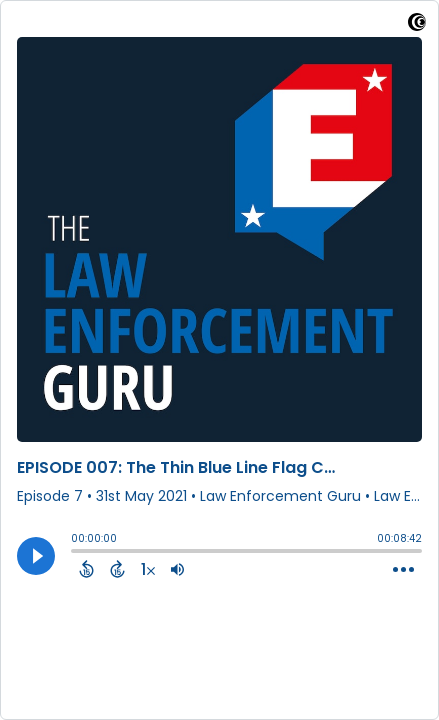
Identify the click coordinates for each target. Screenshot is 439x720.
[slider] (76, 553)
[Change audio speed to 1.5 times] (148, 569)
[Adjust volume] (177, 569)
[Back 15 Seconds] (86, 569)
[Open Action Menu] (403, 570)
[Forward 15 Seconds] (117, 569)
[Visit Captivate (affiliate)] (417, 25)
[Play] (36, 556)
